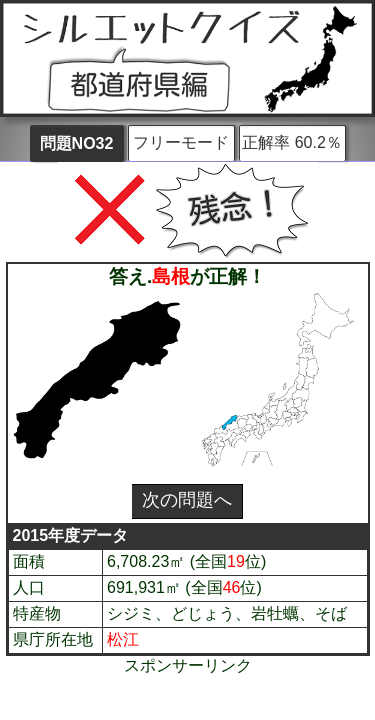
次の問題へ (187, 500)
